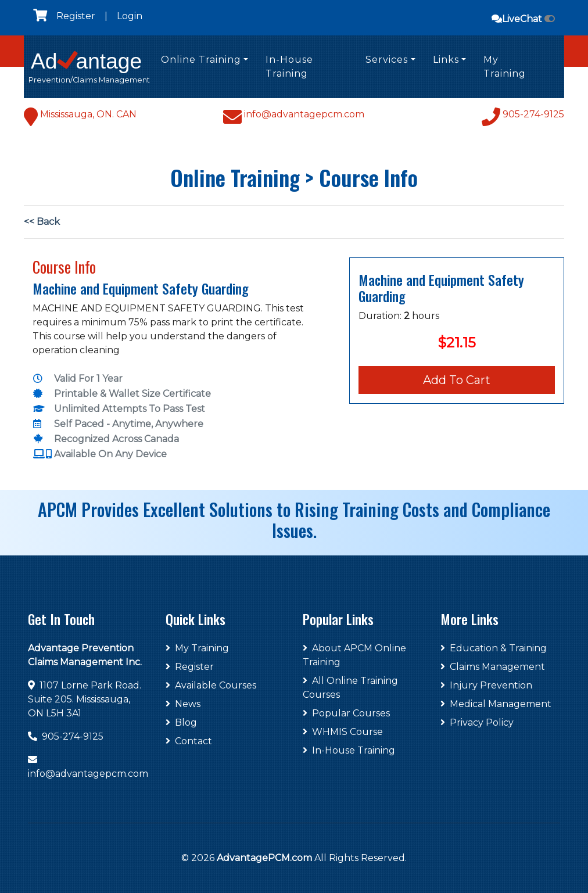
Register (76, 16)
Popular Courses (346, 713)
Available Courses (211, 685)
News (183, 704)
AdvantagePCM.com (264, 858)
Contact (189, 741)
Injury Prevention (486, 685)
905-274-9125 (73, 736)
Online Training (201, 60)
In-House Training (289, 67)
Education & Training (494, 648)
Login (130, 16)
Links (446, 60)
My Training (505, 67)
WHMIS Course (343, 732)
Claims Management (493, 667)
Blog (181, 722)
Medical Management (496, 704)
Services (387, 60)
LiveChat (523, 19)
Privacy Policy (477, 722)
